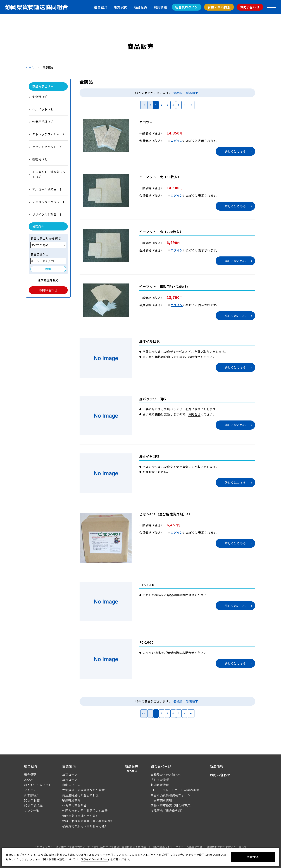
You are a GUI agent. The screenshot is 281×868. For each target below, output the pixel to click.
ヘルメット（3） (44, 109)
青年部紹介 (32, 795)
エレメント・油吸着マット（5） (49, 174)
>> (191, 105)
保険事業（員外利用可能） (80, 816)
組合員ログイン (187, 7)
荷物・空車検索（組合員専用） (172, 805)
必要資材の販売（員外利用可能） (85, 826)
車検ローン (70, 780)
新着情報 (217, 766)
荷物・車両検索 (219, 7)
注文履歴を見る (48, 280)
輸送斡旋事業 (71, 800)
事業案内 (121, 7)
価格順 (178, 93)
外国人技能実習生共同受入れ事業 (85, 811)
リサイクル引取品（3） (48, 214)
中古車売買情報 (161, 800)
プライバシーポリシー (94, 859)
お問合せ (194, 357)
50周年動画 (32, 800)
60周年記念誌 (33, 805)
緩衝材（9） (41, 159)
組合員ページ (161, 766)
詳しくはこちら (235, 151)
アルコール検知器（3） (48, 189)
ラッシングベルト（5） (48, 147)
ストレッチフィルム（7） (50, 134)
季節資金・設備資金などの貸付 (84, 790)
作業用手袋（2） (44, 122)
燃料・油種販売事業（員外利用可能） (88, 821)
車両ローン (70, 775)
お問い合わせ (250, 7)
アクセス (30, 790)
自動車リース (71, 785)
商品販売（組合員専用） (167, 811)
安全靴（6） (41, 97)
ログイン (177, 141)
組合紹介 (101, 7)
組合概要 (30, 775)
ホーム (30, 67)
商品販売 (140, 7)
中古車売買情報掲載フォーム (171, 795)
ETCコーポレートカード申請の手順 (175, 790)
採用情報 (160, 7)
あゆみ (29, 780)
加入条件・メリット (38, 785)
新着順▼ (192, 93)
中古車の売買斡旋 (74, 805)
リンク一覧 (32, 811)
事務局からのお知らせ (166, 775)
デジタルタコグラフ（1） (50, 202)
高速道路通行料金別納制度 (80, 795)
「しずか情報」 (161, 780)
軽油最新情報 (160, 785)
